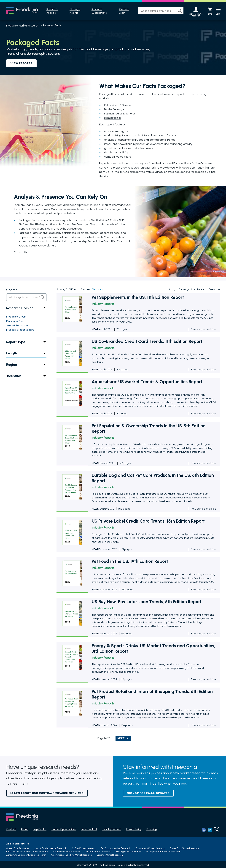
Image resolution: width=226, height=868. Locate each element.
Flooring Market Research (129, 851)
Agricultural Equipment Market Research (26, 854)
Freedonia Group (16, 317)
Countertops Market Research (150, 848)
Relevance (214, 289)
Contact (11, 829)
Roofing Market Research (84, 848)
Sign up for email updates (148, 793)
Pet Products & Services (119, 105)
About (24, 829)
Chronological (185, 289)
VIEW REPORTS (21, 64)
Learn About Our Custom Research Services (47, 793)
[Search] (176, 11)
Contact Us (21, 252)
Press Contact (89, 829)
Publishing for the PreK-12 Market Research (27, 851)
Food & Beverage (115, 109)
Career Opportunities (64, 829)
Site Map (152, 829)
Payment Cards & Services (121, 114)
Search (12, 290)
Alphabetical (200, 289)
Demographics (113, 118)
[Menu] (217, 11)
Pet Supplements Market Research (163, 851)
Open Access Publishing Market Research (71, 854)
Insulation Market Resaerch (67, 851)
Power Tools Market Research (184, 848)
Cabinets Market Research (98, 851)
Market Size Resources (18, 848)
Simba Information (17, 326)
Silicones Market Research (110, 854)
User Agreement (112, 829)
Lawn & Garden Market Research (50, 848)
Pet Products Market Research (116, 848)
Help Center (40, 829)
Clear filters (98, 289)
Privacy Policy (134, 829)
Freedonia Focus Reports (20, 330)
